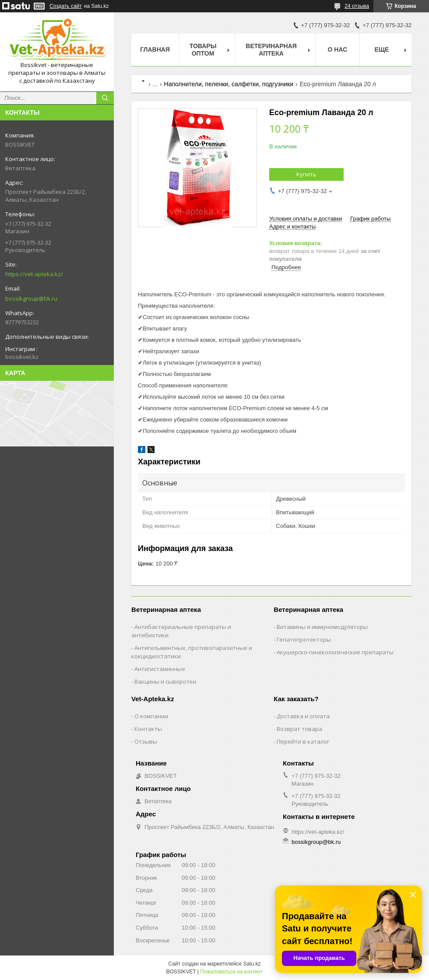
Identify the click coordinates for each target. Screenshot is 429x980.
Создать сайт (66, 6)
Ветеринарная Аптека (271, 50)
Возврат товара (299, 729)
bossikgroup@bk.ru (31, 299)
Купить (306, 174)
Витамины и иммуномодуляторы (322, 627)
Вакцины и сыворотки (165, 681)
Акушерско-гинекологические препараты (335, 652)
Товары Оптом (203, 50)
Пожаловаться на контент (231, 972)
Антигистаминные (160, 669)
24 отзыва (357, 6)
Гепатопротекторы (304, 639)
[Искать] (105, 98)
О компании (151, 716)
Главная (155, 49)
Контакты (148, 729)
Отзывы (146, 741)
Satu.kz (252, 964)
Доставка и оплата (303, 716)
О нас (338, 49)
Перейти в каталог (303, 741)
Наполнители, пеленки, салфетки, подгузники (229, 84)
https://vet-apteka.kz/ (34, 274)
